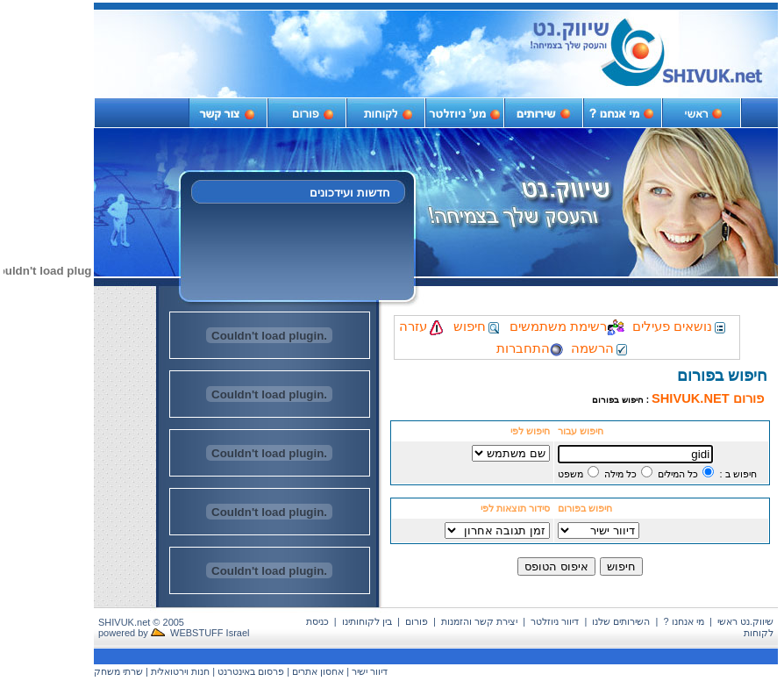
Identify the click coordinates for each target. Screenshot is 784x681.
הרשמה (600, 348)
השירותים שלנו (621, 621)
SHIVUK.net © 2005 (141, 622)
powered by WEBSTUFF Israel (174, 633)
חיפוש (478, 326)
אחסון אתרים (318, 671)
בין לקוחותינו (367, 621)
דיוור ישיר (370, 671)
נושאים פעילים (680, 326)
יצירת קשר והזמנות (479, 621)
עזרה (422, 326)
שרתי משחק (118, 671)
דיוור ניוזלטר (555, 621)
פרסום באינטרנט (251, 671)
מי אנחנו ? (684, 621)
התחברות (530, 348)
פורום (417, 621)
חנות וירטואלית (180, 671)
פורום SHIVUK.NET (708, 398)
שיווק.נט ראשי (745, 621)
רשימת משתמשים (567, 326)
